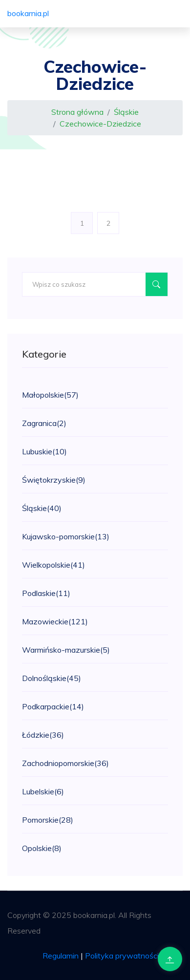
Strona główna (77, 112)
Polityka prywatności (122, 956)
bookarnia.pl (28, 13)
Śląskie (126, 112)
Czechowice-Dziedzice (100, 124)
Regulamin (61, 956)
